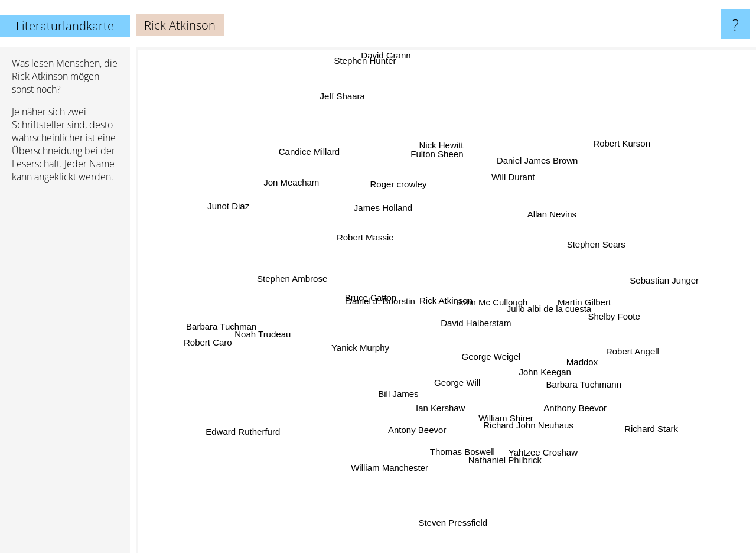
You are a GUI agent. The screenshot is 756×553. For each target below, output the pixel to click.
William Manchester (388, 467)
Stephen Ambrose (264, 277)
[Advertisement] (65, 373)
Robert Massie (367, 243)
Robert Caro (200, 339)
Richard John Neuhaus (515, 414)
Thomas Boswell (462, 452)
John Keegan (548, 364)
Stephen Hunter (375, 56)
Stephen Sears (605, 233)
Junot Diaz (257, 219)
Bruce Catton (370, 295)
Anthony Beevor (574, 394)
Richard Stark (625, 413)
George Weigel (501, 362)
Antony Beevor (404, 426)
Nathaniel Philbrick (496, 466)
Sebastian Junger (652, 284)
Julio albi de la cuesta (542, 311)
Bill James (395, 403)
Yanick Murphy (356, 336)
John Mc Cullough (496, 295)
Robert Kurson (615, 149)
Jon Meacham (309, 193)
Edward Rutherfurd (270, 416)
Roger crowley (404, 196)
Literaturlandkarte (65, 26)
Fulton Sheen (430, 164)
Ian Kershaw (426, 397)
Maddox (565, 354)
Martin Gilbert (576, 286)
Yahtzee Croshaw (531, 433)
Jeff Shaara (346, 101)
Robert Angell (640, 339)
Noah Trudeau (268, 332)
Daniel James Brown (526, 172)
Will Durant (523, 162)
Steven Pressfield (456, 523)
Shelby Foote (630, 318)
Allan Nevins (548, 218)
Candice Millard (303, 169)
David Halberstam (491, 323)
